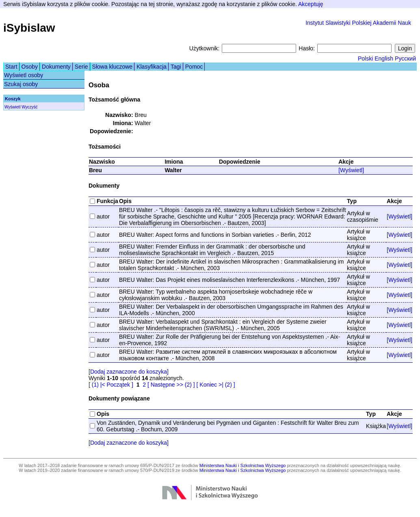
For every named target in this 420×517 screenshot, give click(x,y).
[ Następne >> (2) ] (171, 385)
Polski (365, 58)
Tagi (176, 67)
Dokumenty (56, 67)
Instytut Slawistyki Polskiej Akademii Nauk (358, 23)
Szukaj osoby (21, 84)
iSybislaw (29, 28)
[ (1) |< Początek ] (111, 385)
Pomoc (194, 67)
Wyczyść (29, 107)
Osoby (30, 67)
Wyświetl (12, 107)
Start (11, 67)
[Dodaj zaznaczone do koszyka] (129, 372)
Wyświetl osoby (24, 75)
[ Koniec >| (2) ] (216, 385)
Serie (81, 67)
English (384, 58)
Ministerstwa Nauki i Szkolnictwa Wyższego (243, 465)
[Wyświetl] (351, 170)
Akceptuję (311, 4)
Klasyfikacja (152, 67)
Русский (405, 58)
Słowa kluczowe (113, 67)
